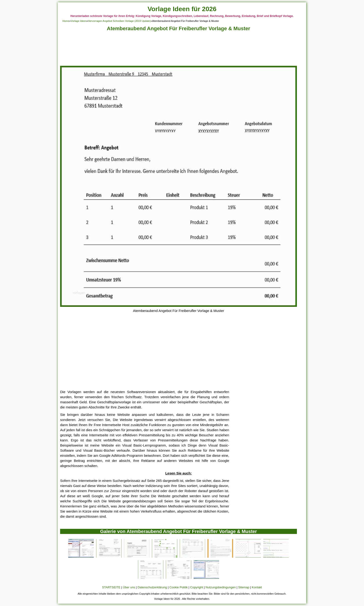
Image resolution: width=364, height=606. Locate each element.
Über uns (129, 587)
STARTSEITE (111, 587)
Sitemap (244, 587)
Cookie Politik (179, 587)
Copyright (197, 587)
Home (66, 21)
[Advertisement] (179, 50)
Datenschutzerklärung (152, 587)
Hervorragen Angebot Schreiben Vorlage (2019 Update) (119, 21)
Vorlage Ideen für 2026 (182, 9)
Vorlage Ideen (78, 21)
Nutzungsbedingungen (221, 587)
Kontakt (257, 587)
